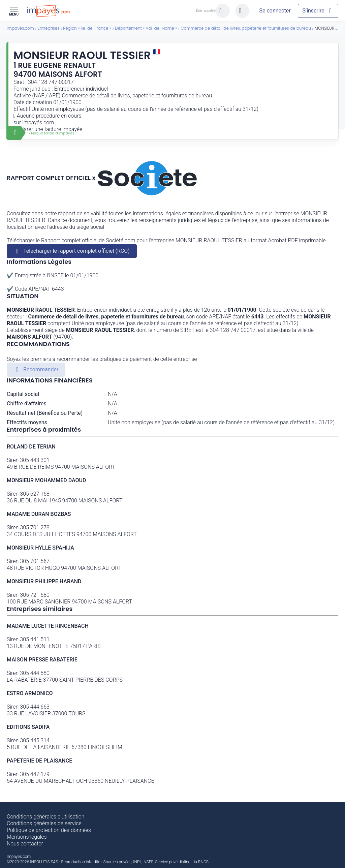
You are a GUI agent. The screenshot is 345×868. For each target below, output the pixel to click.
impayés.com (38, 122)
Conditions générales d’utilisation (46, 817)
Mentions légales (27, 837)
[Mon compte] (275, 11)
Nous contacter (25, 844)
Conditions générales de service (44, 823)
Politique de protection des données (49, 830)
